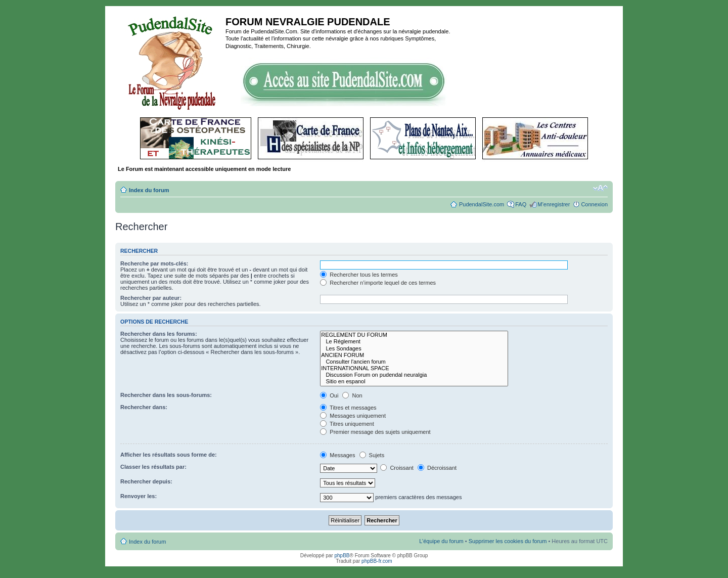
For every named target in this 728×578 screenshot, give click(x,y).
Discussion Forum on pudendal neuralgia (414, 375)
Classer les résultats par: (153, 467)
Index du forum (149, 190)
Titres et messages (348, 408)
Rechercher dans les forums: (159, 334)
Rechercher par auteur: (151, 298)
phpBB (342, 555)
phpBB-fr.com (377, 561)
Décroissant (437, 468)
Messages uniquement (353, 416)
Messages (337, 455)
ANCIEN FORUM (414, 355)
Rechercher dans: (144, 407)
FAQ (521, 204)
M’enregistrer (554, 204)
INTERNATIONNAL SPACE (414, 368)
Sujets (372, 455)
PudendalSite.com (482, 204)
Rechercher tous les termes (359, 275)
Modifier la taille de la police (600, 188)
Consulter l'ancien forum (414, 362)
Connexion (594, 204)
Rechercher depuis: (146, 481)
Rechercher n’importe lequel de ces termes (378, 283)
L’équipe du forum (441, 541)
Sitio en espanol (414, 382)
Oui (329, 395)
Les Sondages (414, 349)
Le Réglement (414, 342)
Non (352, 395)
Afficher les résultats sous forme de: (169, 455)
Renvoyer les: (139, 496)
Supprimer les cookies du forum (508, 541)
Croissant (397, 468)
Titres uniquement (347, 424)
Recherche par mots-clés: (154, 263)
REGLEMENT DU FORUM (414, 335)
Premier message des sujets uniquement (375, 432)
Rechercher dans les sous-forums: (166, 395)
